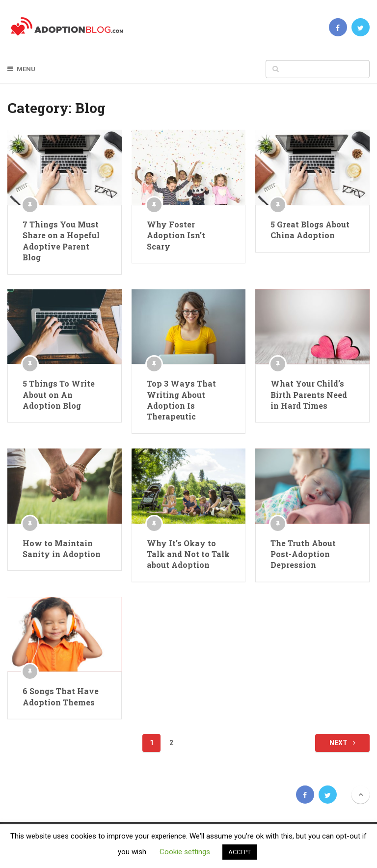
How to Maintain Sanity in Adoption (62, 548)
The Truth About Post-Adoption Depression (303, 554)
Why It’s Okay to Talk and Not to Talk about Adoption (188, 554)
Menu (26, 69)
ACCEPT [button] (240, 852)
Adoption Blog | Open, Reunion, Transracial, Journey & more (61, 794)
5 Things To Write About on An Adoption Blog (59, 394)
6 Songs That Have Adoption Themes (61, 696)
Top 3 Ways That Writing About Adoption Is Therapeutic (181, 400)
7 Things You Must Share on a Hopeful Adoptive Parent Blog (61, 241)
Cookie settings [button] (185, 852)
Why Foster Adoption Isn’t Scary (176, 235)
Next (342, 743)
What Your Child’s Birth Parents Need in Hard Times (309, 394)
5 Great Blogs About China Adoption (310, 230)
